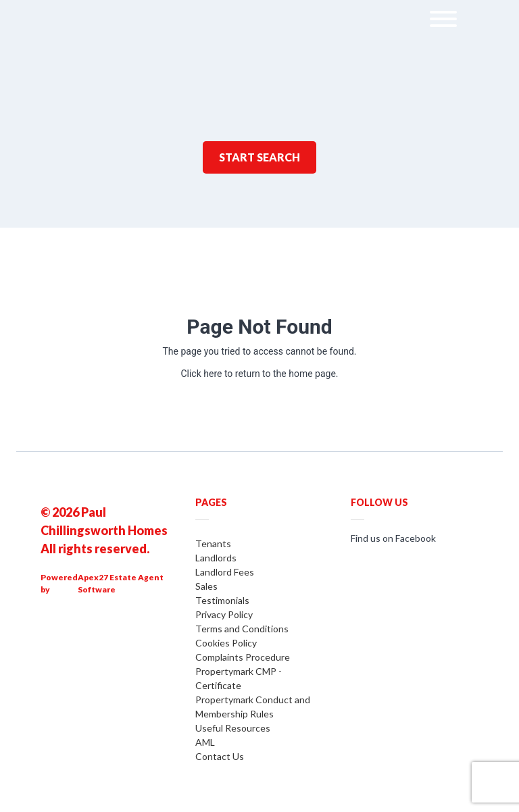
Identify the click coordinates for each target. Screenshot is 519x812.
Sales (206, 586)
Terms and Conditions (242, 629)
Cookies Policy (226, 643)
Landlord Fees (225, 572)
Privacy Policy (224, 614)
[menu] (443, 21)
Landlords (216, 558)
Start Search (259, 157)
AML (205, 742)
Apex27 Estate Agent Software (121, 583)
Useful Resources (233, 728)
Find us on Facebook (393, 538)
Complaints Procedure (243, 657)
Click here (201, 374)
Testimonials (222, 600)
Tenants (213, 543)
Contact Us (220, 756)
